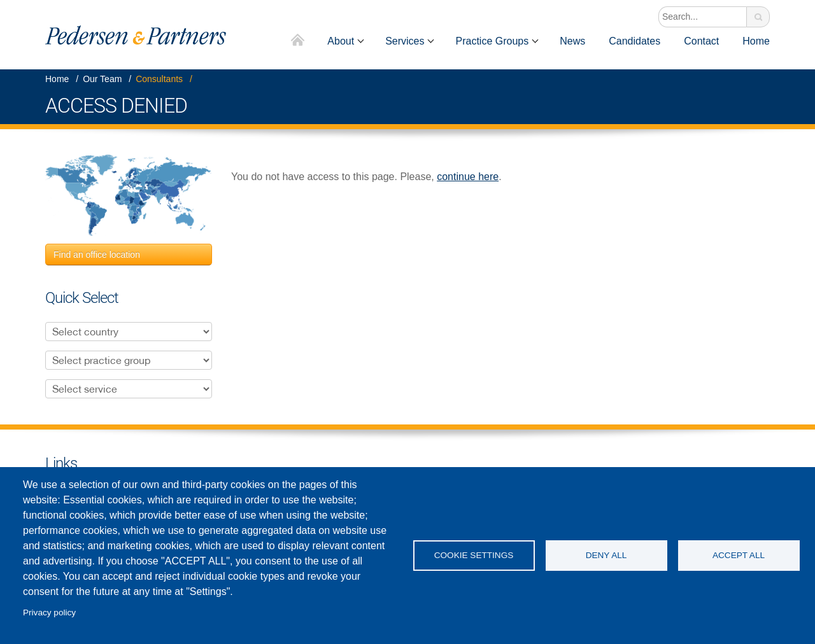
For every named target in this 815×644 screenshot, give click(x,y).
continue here (468, 177)
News (572, 41)
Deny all (606, 555)
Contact (701, 41)
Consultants (159, 79)
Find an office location (97, 255)
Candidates (634, 41)
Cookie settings (474, 555)
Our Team (102, 79)
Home (298, 41)
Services (405, 41)
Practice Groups (492, 41)
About (341, 41)
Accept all (739, 555)
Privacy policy (49, 612)
